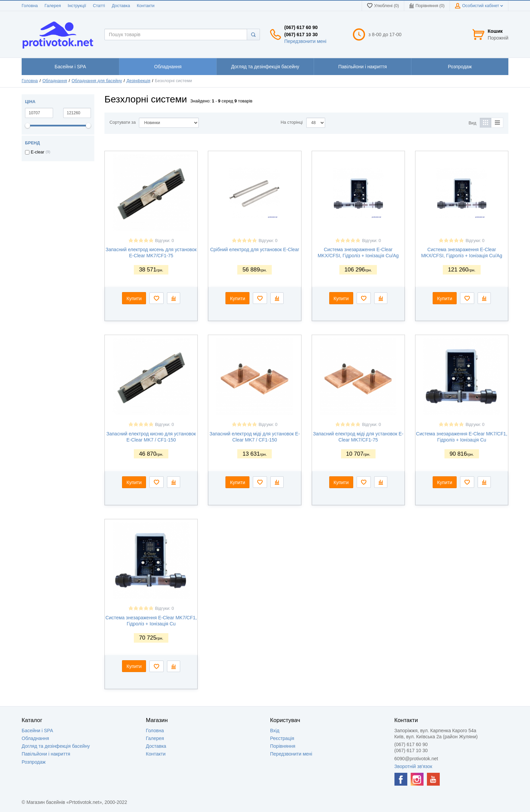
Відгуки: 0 (165, 241)
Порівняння (283, 746)
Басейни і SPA (37, 731)
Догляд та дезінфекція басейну (56, 746)
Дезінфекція (138, 81)
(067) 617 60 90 (301, 27)
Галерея (53, 6)
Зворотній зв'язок (413, 766)
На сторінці (292, 122)
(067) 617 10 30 (301, 34)
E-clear (38, 152)
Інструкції (77, 6)
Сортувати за (123, 122)
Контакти (146, 6)
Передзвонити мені (305, 41)
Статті (99, 6)
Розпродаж (34, 762)
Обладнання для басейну (97, 81)
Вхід (275, 731)
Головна (30, 6)
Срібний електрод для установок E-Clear (255, 249)
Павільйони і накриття (46, 754)
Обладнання (55, 81)
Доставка (121, 6)
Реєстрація (282, 738)
